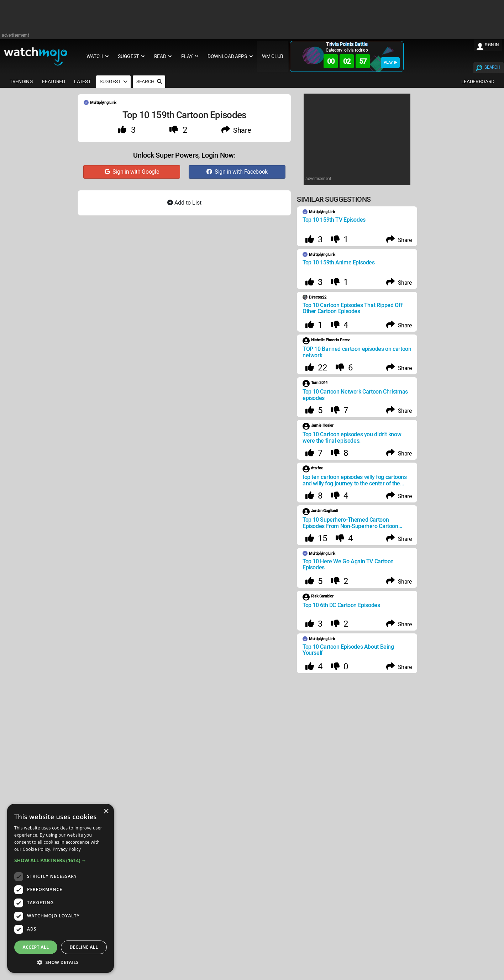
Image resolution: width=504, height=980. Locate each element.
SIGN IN (492, 45)
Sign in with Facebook (237, 172)
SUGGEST (113, 81)
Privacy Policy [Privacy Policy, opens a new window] (67, 849)
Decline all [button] (84, 947)
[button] (61, 860)
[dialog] (61, 888)
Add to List (184, 203)
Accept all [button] (36, 947)
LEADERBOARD (478, 81)
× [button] (106, 812)
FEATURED (53, 81)
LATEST (82, 81)
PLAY (390, 62)
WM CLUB (273, 56)
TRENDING (21, 81)
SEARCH (492, 67)
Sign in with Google (132, 172)
